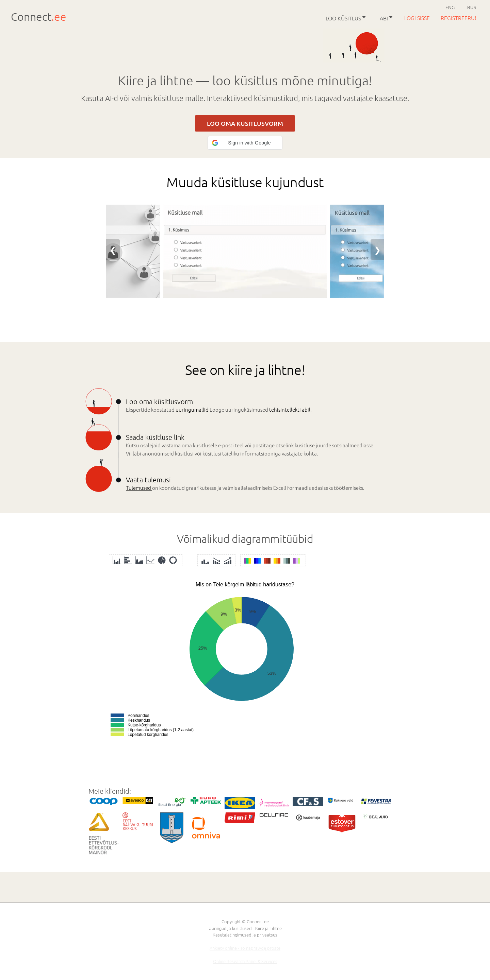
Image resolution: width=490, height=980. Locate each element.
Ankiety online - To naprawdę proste (245, 948)
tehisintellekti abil (290, 409)
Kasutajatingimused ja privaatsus (245, 935)
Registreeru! (458, 18)
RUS (472, 7)
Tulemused (139, 488)
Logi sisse (418, 18)
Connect (39, 17)
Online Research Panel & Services (245, 961)
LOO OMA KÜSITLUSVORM (245, 123)
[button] (245, 143)
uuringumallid (192, 409)
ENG (450, 7)
